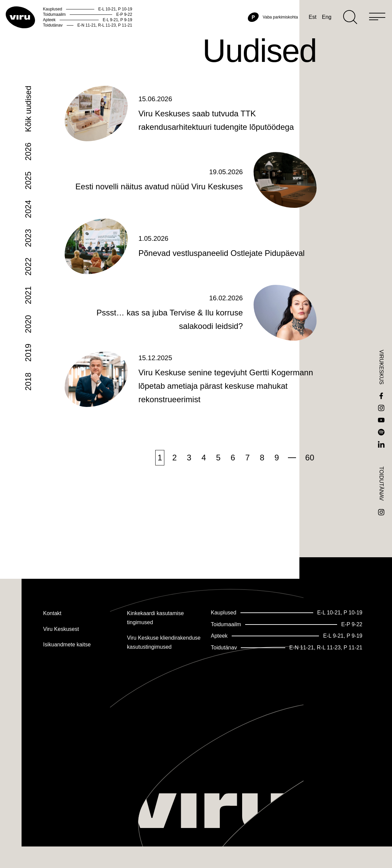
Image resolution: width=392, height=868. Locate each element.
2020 (28, 351)
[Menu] (362, 31)
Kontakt (52, 613)
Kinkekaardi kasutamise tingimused (155, 618)
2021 (28, 322)
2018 (28, 409)
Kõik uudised (28, 136)
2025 (28, 208)
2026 (28, 179)
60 (310, 485)
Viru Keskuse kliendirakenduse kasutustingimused (164, 643)
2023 (28, 265)
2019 (28, 380)
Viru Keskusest (61, 629)
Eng (312, 31)
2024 (28, 236)
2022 (28, 294)
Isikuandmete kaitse (67, 645)
